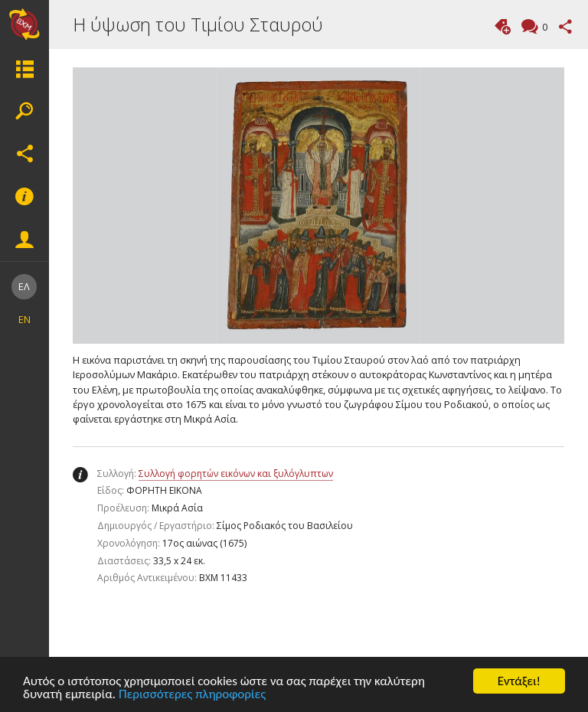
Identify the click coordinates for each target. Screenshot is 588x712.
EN (24, 319)
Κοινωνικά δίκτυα (24, 154)
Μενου (24, 69)
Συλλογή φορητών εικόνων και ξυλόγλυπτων (236, 474)
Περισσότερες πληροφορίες (192, 695)
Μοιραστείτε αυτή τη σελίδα (565, 26)
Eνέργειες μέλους (24, 240)
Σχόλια (543, 28)
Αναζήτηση (24, 111)
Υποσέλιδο (24, 197)
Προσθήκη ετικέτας (503, 26)
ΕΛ (24, 286)
